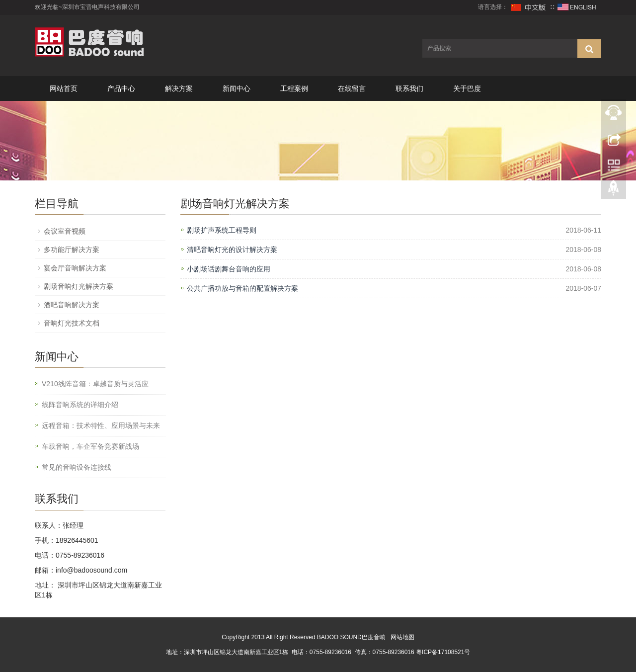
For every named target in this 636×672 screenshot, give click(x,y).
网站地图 (402, 637)
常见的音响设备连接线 (77, 467)
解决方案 (179, 88)
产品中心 (121, 88)
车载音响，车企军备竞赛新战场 (90, 446)
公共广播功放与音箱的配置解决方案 (242, 288)
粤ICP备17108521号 (443, 652)
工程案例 (294, 88)
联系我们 (409, 88)
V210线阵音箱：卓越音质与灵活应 (95, 384)
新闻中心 (237, 88)
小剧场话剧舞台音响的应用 (229, 269)
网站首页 (64, 88)
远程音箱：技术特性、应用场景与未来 (101, 425)
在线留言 (352, 88)
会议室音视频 (65, 231)
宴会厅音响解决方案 (75, 268)
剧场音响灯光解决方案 (79, 286)
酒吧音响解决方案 (72, 305)
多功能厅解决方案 (72, 250)
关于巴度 (467, 88)
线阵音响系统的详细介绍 (80, 405)
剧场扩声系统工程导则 (222, 230)
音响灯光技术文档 (72, 323)
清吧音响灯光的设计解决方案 (232, 250)
